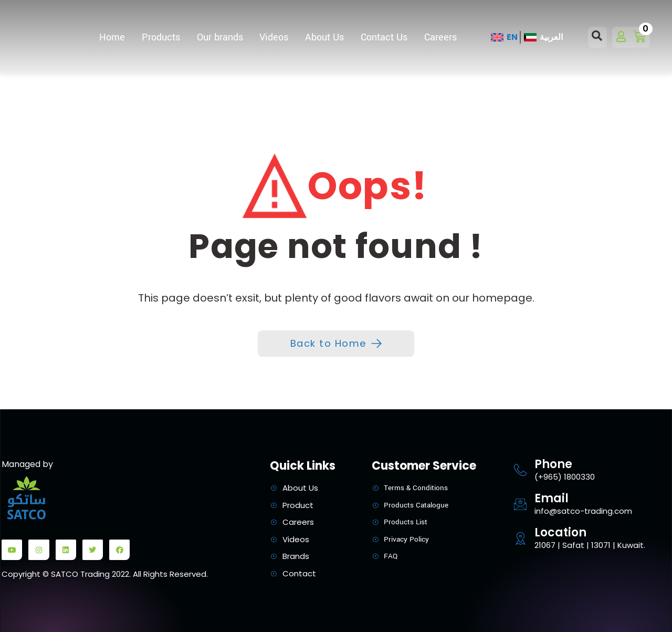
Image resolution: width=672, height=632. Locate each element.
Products (161, 37)
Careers (440, 37)
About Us (324, 37)
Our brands (220, 37)
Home (112, 37)
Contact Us (384, 37)
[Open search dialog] (597, 37)
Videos (274, 37)
